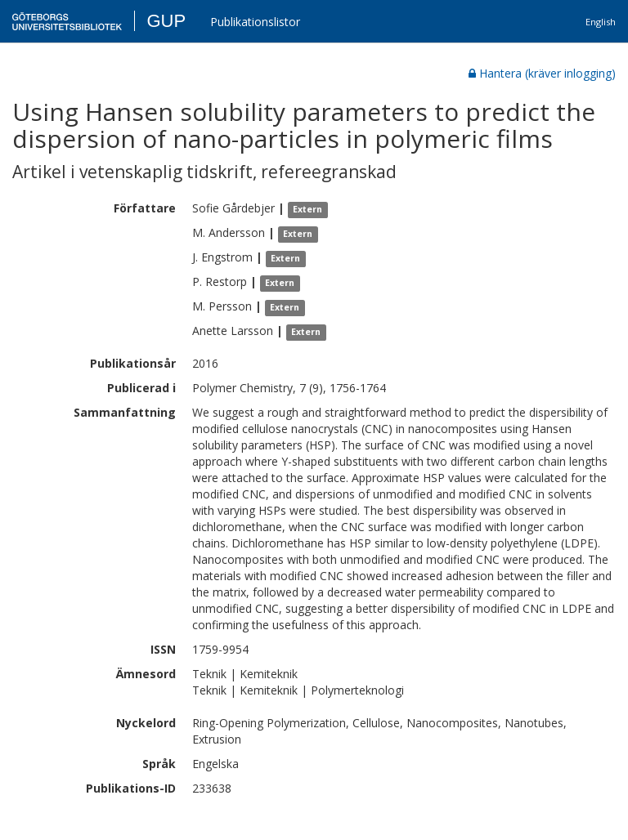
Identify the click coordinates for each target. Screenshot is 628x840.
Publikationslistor (255, 22)
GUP (166, 21)
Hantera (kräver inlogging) (542, 73)
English (601, 22)
